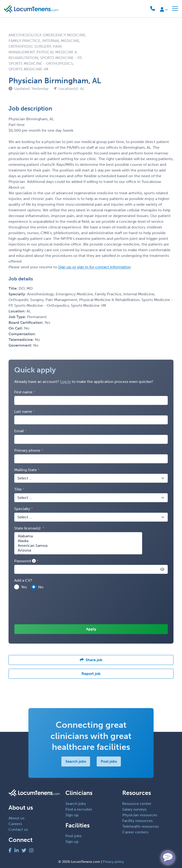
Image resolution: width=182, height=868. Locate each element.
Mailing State (25, 470)
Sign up (72, 815)
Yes (24, 587)
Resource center (137, 804)
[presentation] (50, 607)
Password (25, 561)
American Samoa (78, 546)
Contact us (18, 829)
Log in (66, 382)
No (41, 587)
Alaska (78, 541)
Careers (15, 824)
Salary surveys (134, 809)
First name (23, 392)
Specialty (22, 509)
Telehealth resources (141, 826)
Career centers (135, 832)
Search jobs (76, 761)
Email (19, 431)
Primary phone (27, 450)
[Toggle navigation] (175, 9)
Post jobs (109, 761)
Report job (91, 674)
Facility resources (137, 821)
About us (16, 818)
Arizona (78, 550)
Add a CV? (23, 580)
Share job (91, 660)
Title (18, 489)
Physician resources (140, 815)
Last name (23, 411)
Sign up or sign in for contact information (94, 267)
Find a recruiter (79, 809)
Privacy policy (113, 862)
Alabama (78, 536)
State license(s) (28, 528)
